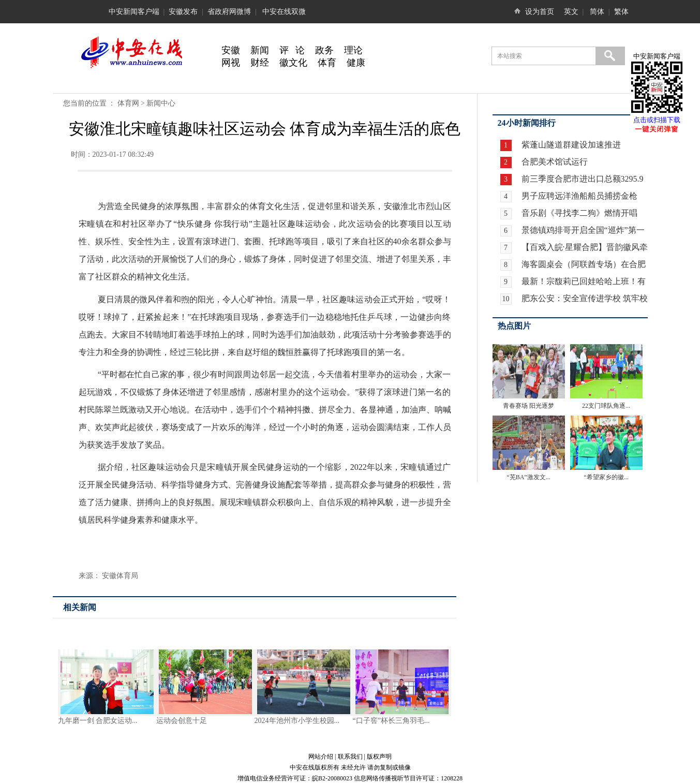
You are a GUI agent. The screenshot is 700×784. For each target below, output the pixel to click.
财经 (260, 63)
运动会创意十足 (182, 721)
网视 (231, 63)
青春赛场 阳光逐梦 (528, 406)
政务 (324, 50)
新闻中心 (161, 103)
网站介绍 (321, 757)
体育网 (128, 103)
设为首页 (540, 12)
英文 (571, 12)
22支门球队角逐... (606, 406)
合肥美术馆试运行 (554, 162)
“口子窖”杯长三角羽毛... (391, 721)
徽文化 (293, 63)
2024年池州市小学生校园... (297, 721)
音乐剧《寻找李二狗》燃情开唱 (579, 213)
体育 (327, 63)
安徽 (231, 50)
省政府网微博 (229, 12)
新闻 (260, 50)
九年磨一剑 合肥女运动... (98, 721)
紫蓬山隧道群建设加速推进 (570, 145)
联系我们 (350, 757)
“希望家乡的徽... (606, 477)
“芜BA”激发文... (528, 477)
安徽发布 (183, 12)
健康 (356, 63)
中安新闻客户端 (134, 12)
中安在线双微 (284, 12)
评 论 (292, 50)
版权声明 (379, 757)
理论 (353, 50)
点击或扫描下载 (657, 120)
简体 (597, 12)
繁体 (621, 12)
